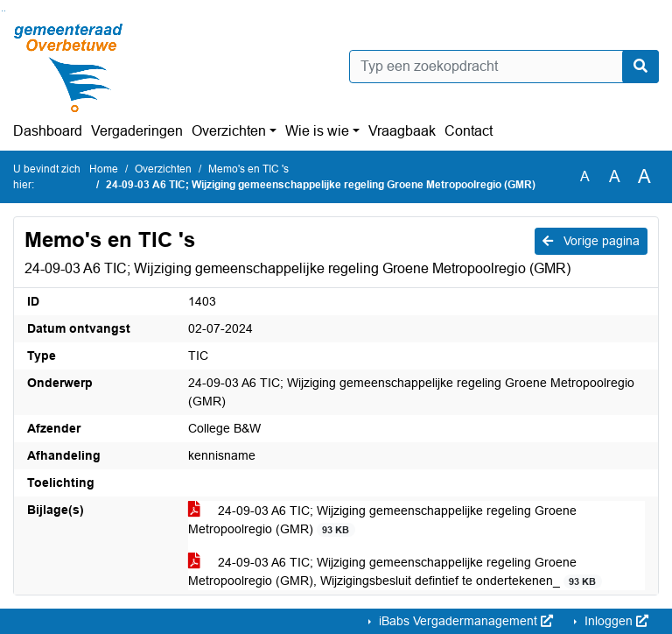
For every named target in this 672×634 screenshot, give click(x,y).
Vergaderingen (137, 131)
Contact (469, 131)
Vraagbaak (402, 131)
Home (104, 169)
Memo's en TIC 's (248, 169)
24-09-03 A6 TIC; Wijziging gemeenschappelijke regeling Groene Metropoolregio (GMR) (382, 520)
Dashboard (48, 131)
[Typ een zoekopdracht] (504, 67)
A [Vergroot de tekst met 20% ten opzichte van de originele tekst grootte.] (615, 176)
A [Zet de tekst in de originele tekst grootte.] (585, 176)
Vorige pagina (591, 241)
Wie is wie (317, 131)
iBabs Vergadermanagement (464, 621)
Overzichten (229, 131)
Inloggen (615, 621)
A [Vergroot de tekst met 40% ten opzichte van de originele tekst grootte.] (644, 177)
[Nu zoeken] (640, 67)
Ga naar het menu (5, 11)
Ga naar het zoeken (2, 11)
